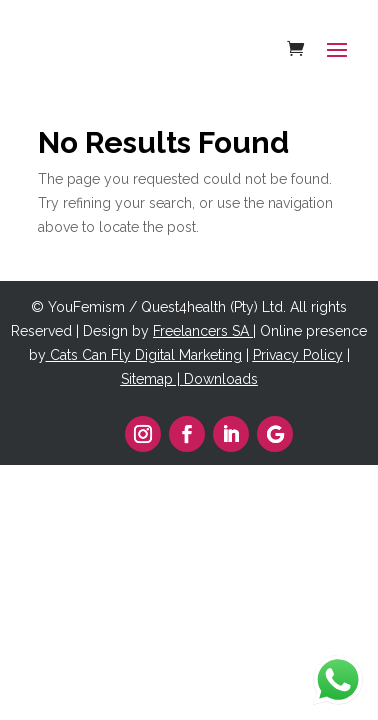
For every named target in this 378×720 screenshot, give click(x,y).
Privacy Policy (298, 355)
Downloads (221, 379)
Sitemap (147, 379)
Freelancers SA (201, 331)
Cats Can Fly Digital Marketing (146, 355)
